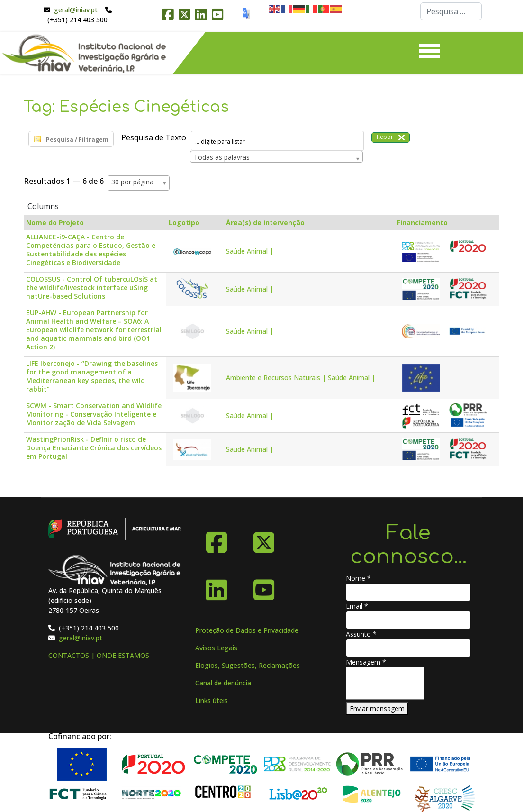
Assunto (361, 634)
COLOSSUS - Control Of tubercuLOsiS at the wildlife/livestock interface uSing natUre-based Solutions (92, 288)
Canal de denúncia (223, 683)
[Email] (408, 620)
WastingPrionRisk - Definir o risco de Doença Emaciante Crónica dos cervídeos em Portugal (94, 448)
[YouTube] (264, 586)
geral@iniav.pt (76, 10)
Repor (391, 137)
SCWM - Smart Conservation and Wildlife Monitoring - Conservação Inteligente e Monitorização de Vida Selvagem (94, 414)
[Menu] (429, 53)
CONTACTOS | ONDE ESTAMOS (99, 655)
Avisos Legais (216, 648)
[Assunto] (408, 648)
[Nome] (408, 592)
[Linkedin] (216, 586)
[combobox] (451, 11)
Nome (358, 578)
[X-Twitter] (264, 539)
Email (357, 606)
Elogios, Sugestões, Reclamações (248, 665)
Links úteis (212, 700)
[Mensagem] (385, 683)
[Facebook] (216, 539)
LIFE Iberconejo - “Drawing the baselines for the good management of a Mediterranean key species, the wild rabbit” (92, 376)
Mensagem (366, 662)
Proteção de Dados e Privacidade (247, 630)
